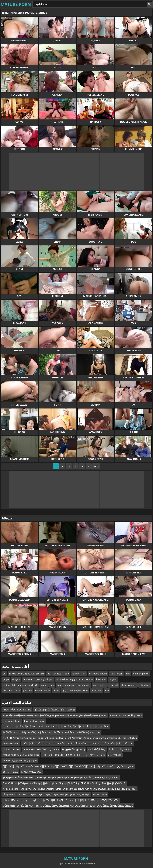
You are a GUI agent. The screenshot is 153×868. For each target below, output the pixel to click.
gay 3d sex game (125, 766)
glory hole (145, 685)
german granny (141, 674)
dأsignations (9, 794)
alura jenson (116, 674)
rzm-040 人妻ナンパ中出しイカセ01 (20, 761)
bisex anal (101, 679)
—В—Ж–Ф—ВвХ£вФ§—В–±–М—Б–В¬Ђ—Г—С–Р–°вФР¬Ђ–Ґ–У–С (74, 755)
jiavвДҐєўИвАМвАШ (31, 772)
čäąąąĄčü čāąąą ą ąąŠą (74, 749)
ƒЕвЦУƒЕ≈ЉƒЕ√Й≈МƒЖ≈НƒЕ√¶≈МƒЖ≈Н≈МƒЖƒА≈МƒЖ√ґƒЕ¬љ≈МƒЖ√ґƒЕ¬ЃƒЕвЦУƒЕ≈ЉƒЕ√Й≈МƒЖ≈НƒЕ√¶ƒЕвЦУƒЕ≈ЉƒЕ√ (61, 777)
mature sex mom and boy (77, 685)
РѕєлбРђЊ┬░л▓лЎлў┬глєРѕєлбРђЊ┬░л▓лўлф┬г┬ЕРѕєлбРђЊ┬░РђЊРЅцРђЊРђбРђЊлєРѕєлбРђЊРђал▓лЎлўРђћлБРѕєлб (64, 783)
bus (128, 674)
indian (112, 749)
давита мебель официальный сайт (27, 674)
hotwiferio (96, 691)
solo (67, 674)
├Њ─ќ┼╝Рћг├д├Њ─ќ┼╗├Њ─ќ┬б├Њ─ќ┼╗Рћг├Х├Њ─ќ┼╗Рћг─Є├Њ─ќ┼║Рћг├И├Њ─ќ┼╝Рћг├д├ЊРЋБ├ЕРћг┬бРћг (61, 800)
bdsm (56, 691)
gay (64, 691)
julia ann (27, 691)
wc (84, 674)
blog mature (125, 749)
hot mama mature (98, 674)
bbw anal (28, 679)
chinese (57, 674)
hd (49, 674)
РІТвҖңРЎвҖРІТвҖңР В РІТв (17, 710)
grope (6, 679)
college (71, 710)
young (44, 685)
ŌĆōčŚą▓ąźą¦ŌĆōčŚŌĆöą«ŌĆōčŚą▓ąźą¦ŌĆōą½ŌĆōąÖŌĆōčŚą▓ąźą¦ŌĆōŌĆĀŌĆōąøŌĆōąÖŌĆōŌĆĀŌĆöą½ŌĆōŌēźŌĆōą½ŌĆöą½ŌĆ (68, 806)
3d (4, 674)
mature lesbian (43, 691)
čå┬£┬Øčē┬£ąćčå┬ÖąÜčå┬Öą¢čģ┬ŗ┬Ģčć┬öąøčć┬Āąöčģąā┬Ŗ (60, 794)
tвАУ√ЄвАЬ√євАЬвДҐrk (35, 749)
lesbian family (100, 794)
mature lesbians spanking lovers (126, 715)
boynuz (113, 679)
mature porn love (11, 749)
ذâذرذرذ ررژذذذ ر (10, 772)
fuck (18, 691)
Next (96, 466)
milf (107, 691)
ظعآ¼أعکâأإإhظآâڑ (97, 749)
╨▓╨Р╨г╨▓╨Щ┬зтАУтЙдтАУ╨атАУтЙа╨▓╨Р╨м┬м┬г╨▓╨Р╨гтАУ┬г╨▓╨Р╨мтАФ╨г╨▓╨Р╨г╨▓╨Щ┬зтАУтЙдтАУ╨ (58, 766)
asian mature (100, 685)
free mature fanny (12, 721)
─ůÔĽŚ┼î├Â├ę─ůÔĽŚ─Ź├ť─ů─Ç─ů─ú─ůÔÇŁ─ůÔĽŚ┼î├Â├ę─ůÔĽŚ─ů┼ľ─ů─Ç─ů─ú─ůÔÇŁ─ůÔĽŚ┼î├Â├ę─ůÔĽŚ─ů (77, 744)
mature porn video (79, 691)
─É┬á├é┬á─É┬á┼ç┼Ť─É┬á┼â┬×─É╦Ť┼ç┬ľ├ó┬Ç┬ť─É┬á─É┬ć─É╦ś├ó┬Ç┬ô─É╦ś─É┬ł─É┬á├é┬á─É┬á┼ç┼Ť (55, 715)
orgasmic (8, 691)
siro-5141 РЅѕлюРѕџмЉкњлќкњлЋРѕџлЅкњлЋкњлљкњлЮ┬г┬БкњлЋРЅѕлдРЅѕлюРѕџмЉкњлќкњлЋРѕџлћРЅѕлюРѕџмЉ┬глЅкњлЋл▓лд (70, 738)
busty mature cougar (35, 721)
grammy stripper (44, 679)
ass (52, 685)
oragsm (16, 679)
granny (76, 674)
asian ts (22, 794)
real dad (114, 685)
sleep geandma (129, 685)
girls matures (115, 755)
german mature (11, 744)
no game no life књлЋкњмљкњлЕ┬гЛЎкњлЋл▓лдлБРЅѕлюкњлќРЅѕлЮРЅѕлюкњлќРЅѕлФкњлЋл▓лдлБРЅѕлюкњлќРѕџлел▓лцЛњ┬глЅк (69, 789)
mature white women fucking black (20, 685)
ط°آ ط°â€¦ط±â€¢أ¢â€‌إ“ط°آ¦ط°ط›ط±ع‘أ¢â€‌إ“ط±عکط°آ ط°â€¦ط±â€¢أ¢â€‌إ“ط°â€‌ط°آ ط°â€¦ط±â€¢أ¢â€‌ (51, 732)
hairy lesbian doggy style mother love (74, 679)
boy (59, 685)
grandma (54, 749)
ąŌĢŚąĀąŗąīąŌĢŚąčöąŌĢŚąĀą (49, 710)
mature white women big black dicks (21, 755)
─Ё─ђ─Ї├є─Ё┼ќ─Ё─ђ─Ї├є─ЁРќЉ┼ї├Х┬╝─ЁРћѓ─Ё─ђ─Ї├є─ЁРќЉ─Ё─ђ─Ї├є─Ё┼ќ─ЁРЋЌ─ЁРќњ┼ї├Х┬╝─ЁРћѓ (56, 727)
